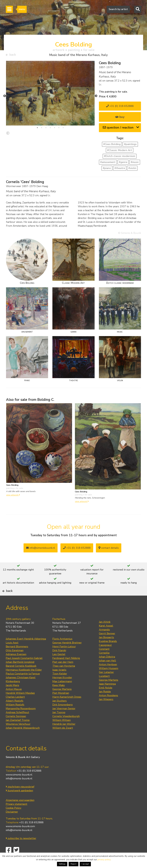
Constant (104, 658)
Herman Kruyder (62, 687)
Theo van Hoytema (64, 675)
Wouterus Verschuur (18, 733)
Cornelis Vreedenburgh (66, 725)
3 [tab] (46, 129)
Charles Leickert (15, 706)
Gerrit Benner (107, 643)
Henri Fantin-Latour (64, 656)
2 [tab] (42, 129)
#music (135, 163)
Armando (104, 639)
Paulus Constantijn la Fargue (23, 683)
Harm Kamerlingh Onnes (67, 706)
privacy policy (104, 860)
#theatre (120, 169)
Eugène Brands (108, 650)
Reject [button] (73, 864)
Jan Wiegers (106, 708)
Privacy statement (17, 813)
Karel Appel (106, 635)
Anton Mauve (14, 698)
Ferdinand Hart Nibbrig (66, 667)
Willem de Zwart (63, 737)
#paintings (130, 145)
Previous (5, 97)
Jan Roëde (105, 701)
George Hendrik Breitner (67, 652)
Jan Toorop (59, 721)
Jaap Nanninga (107, 693)
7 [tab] (63, 129)
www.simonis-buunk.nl (19, 784)
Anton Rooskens (108, 704)
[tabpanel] (50, 94)
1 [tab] (37, 129)
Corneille (104, 662)
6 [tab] (59, 129)
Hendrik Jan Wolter (64, 733)
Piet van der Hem (63, 671)
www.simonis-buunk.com (20, 835)
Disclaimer (12, 821)
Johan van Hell (107, 670)
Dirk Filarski (59, 659)
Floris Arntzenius (62, 648)
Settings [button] (62, 864)
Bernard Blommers (17, 656)
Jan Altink (105, 631)
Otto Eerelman (15, 659)
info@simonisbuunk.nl (41, 549)
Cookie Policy (13, 817)
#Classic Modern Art (120, 151)
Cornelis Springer (16, 725)
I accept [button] (85, 864)
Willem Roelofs (15, 714)
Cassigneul (105, 654)
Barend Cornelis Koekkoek (21, 675)
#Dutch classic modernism (120, 157)
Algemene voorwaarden (20, 809)
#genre (123, 163)
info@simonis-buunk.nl (19, 787)
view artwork (13, 496)
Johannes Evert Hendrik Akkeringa (26, 648)
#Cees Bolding (112, 145)
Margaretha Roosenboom (21, 718)
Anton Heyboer (108, 673)
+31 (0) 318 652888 (120, 107)
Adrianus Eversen (16, 663)
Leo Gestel (59, 663)
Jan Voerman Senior (64, 718)
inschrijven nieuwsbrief (20, 796)
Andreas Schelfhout (17, 721)
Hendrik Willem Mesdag (20, 702)
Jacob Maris (12, 694)
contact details (109, 549)
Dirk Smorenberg (63, 714)
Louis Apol (12, 652)
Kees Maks (59, 694)
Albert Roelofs (14, 710)
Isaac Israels (59, 679)
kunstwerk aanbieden (19, 799)
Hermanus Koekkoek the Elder (24, 679)
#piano (107, 169)
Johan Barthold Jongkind (20, 671)
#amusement (108, 163)
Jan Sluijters (60, 710)
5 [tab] (55, 129)
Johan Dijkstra (107, 666)
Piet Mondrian (61, 702)
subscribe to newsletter (21, 847)
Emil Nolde (106, 697)
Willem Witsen (62, 729)
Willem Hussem (109, 677)
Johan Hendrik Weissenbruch (23, 737)
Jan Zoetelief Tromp (18, 729)
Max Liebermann (62, 690)
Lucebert (104, 685)
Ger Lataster (106, 681)
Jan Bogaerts (106, 646)
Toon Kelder (60, 683)
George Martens (62, 698)
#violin (132, 169)
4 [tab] (50, 129)
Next (96, 97)
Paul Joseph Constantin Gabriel (24, 667)
